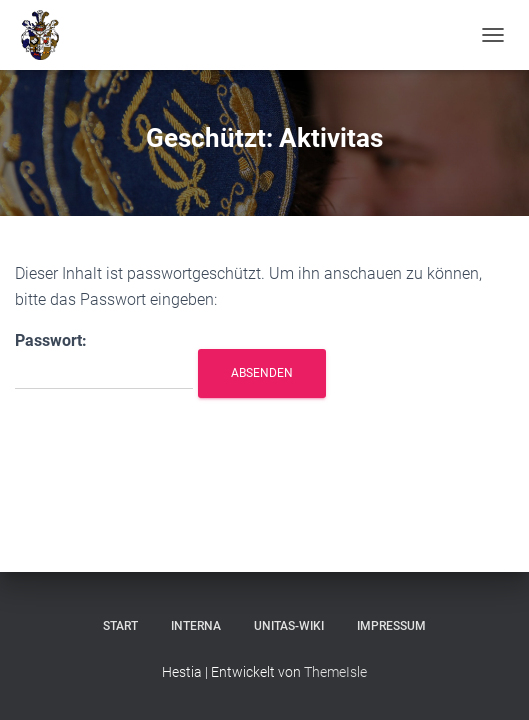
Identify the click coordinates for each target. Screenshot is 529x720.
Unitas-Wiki (289, 626)
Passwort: (104, 360)
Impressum (391, 626)
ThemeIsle (335, 672)
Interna (196, 626)
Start (120, 626)
